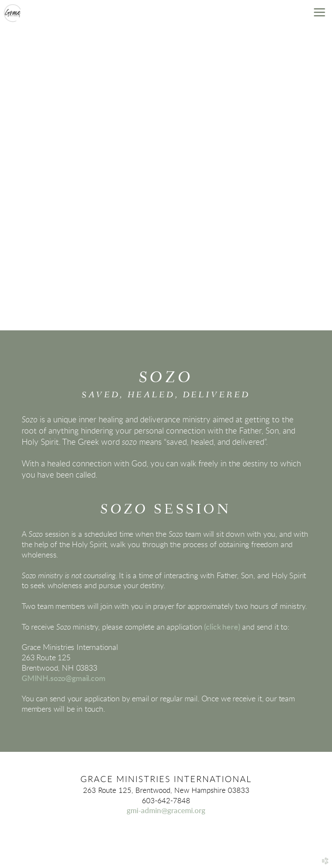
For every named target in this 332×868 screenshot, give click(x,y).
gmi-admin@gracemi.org (166, 811)
